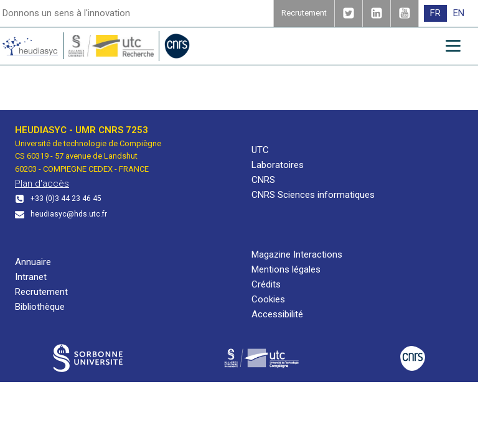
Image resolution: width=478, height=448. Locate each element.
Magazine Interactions (297, 254)
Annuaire (33, 262)
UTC (260, 150)
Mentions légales (286, 269)
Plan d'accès (42, 184)
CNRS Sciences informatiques (313, 195)
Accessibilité (277, 314)
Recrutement (41, 292)
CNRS (263, 180)
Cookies (268, 299)
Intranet (31, 277)
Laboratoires (278, 165)
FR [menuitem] (435, 13)
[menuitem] (435, 13)
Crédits (266, 284)
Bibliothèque (40, 307)
